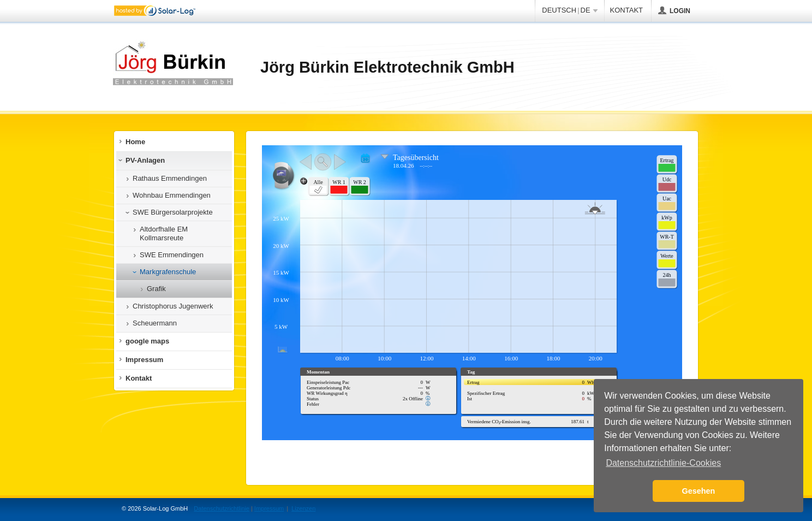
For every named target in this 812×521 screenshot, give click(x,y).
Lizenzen (303, 508)
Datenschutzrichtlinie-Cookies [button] (663, 463)
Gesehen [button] (699, 491)
